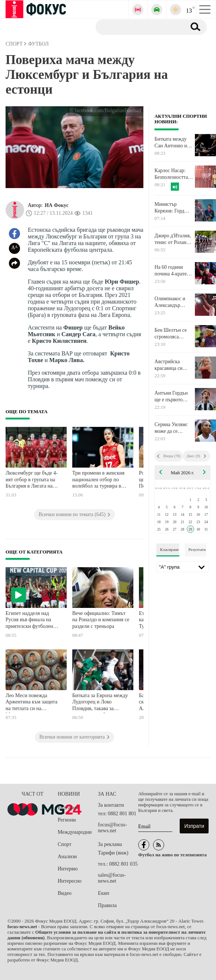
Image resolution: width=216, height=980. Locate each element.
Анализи (67, 857)
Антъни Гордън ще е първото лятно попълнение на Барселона (174, 397)
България (68, 808)
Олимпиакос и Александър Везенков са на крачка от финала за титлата (173, 302)
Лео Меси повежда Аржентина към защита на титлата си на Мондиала (31, 703)
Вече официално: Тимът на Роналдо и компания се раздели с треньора (101, 620)
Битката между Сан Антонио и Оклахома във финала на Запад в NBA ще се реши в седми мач (174, 143)
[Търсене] (138, 27)
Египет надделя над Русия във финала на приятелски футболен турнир (29, 621)
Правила (107, 905)
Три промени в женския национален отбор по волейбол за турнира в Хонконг (98, 480)
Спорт (65, 844)
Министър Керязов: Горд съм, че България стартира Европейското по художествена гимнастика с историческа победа (173, 208)
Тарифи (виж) (113, 853)
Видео (65, 893)
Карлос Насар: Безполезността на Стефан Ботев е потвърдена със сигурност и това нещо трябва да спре (174, 174)
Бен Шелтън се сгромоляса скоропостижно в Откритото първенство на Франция (173, 334)
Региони (67, 820)
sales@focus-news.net (112, 878)
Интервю (68, 869)
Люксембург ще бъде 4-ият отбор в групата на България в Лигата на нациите (32, 480)
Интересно (70, 881)
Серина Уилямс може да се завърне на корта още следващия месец (172, 428)
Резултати (197, 549)
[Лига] (183, 567)
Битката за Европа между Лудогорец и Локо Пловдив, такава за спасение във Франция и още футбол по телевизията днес (100, 703)
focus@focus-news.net (112, 828)
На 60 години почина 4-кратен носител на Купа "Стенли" (172, 271)
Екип (103, 893)
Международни (75, 832)
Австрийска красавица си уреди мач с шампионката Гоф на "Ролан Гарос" (174, 365)
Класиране (169, 549)
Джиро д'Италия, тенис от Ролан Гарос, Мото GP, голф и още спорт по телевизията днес (173, 239)
